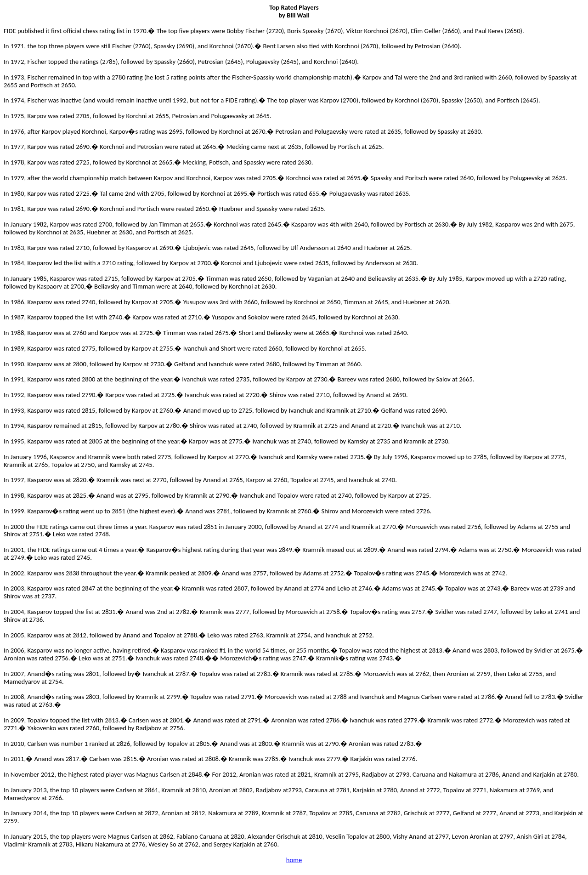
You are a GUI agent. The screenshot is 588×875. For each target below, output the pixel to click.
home (294, 860)
